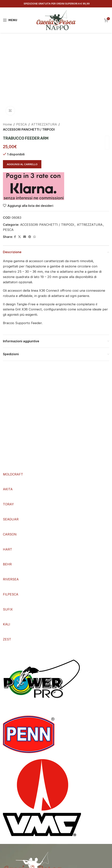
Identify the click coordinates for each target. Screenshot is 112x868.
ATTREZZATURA (44, 124)
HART (8, 549)
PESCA (22, 124)
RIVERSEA (11, 579)
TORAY (8, 504)
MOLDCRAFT (13, 474)
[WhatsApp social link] (35, 237)
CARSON (10, 534)
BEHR (7, 564)
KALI (7, 624)
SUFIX (8, 609)
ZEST (7, 639)
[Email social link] (25, 237)
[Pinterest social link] (30, 237)
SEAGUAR (11, 519)
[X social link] (20, 237)
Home (7, 124)
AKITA (8, 489)
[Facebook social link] (15, 237)
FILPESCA (11, 594)
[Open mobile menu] (10, 20)
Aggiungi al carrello (22, 164)
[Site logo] (56, 20)
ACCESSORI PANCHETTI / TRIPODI (29, 129)
